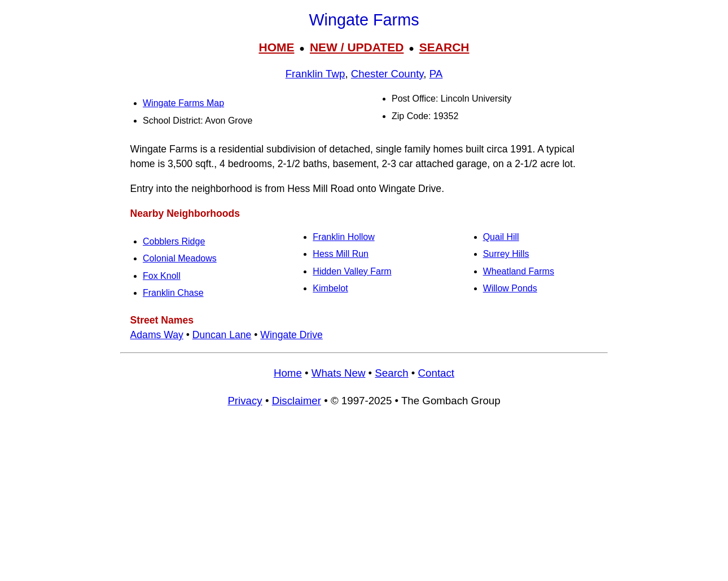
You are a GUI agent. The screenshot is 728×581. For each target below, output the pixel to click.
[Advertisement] (364, 499)
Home (288, 373)
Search (391, 373)
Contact (436, 373)
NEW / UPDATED (357, 47)
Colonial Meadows (180, 258)
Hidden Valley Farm (352, 271)
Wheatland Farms (519, 271)
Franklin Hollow (343, 237)
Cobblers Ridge (174, 241)
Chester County (387, 74)
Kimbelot (330, 288)
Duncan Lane (222, 335)
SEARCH (444, 47)
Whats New (339, 373)
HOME (276, 47)
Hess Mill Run (341, 254)
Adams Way (157, 335)
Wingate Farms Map (183, 103)
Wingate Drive (291, 335)
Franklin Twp (315, 74)
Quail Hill (501, 237)
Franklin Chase (173, 293)
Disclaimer (297, 401)
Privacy (245, 401)
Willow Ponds (510, 288)
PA (436, 74)
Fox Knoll (162, 276)
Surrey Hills (506, 254)
